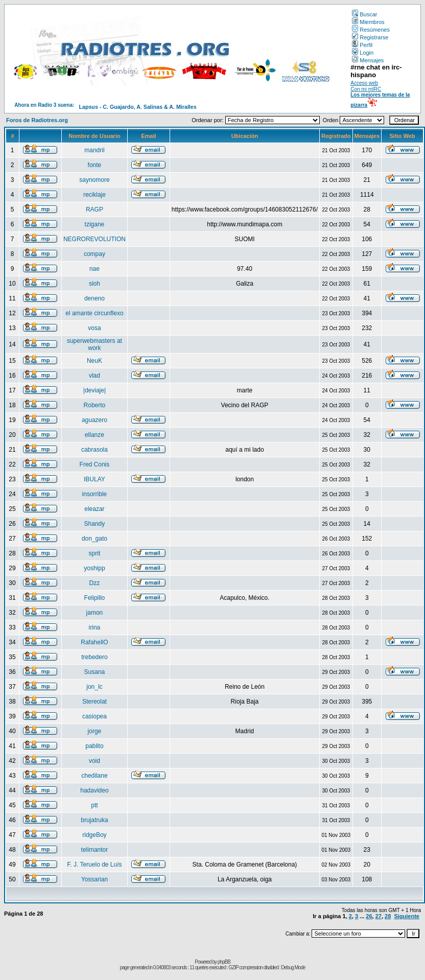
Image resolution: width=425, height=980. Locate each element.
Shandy (95, 524)
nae (95, 269)
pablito (94, 746)
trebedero (94, 657)
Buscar (364, 14)
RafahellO (94, 642)
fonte (95, 165)
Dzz (95, 583)
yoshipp (94, 568)
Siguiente (407, 916)
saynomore (94, 180)
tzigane (95, 224)
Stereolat (95, 702)
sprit (95, 553)
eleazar (94, 509)
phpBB (224, 962)
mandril (94, 150)
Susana (95, 672)
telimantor (95, 850)
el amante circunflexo (94, 313)
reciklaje (95, 195)
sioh (95, 284)
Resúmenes (371, 30)
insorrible (95, 494)
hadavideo (94, 790)
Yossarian (95, 879)
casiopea (95, 716)
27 (379, 916)
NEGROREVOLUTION (95, 239)
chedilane (94, 776)
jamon (95, 613)
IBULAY (95, 479)
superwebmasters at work (95, 344)
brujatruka (94, 820)
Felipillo (95, 598)
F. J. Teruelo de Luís (94, 865)
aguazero (95, 420)
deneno (95, 298)
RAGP (95, 209)
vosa (94, 328)
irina (95, 627)
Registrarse (370, 37)
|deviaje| (95, 390)
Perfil (362, 45)
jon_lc (94, 687)
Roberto (95, 405)
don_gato (95, 539)
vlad (95, 376)
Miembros (368, 22)
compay (95, 254)
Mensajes (368, 60)
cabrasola (95, 450)
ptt (94, 805)
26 (369, 916)
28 (388, 916)
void (95, 761)
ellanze (95, 435)
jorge (95, 731)
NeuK (95, 361)
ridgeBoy (94, 835)
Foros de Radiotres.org (37, 120)
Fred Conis (95, 464)
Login (363, 53)
